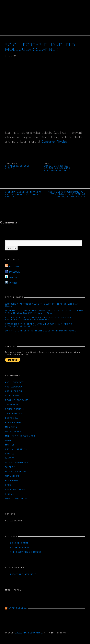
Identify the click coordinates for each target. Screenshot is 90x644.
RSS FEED (12, 266)
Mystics (10, 445)
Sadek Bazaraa (20, 547)
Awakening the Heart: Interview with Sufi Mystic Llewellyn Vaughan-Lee (39, 325)
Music (9, 440)
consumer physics (55, 166)
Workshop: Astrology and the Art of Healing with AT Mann (42, 305)
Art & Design (14, 391)
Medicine (11, 427)
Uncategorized (15, 489)
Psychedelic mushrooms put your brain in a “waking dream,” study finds (66, 194)
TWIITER (11, 277)
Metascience (13, 431)
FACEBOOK (12, 271)
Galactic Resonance (28, 633)
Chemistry (12, 166)
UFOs (8, 485)
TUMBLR (11, 282)
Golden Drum (19, 543)
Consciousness (14, 409)
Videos (9, 168)
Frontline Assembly (23, 574)
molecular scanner (57, 168)
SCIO (46, 170)
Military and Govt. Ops (20, 436)
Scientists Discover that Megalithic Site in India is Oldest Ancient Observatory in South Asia (45, 312)
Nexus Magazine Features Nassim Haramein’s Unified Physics (23, 194)
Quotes (10, 458)
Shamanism (12, 476)
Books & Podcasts (17, 400)
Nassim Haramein (16, 449)
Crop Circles (14, 414)
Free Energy (13, 422)
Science (25, 166)
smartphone (59, 170)
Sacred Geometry (16, 463)
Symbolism (12, 481)
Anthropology (14, 382)
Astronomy (12, 396)
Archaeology (14, 387)
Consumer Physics (54, 141)
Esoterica (12, 418)
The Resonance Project (26, 552)
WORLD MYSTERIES (16, 498)
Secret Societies (16, 472)
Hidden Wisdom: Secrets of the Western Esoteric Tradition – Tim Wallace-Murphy (39, 318)
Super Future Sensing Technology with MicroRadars (41, 331)
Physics (10, 454)
